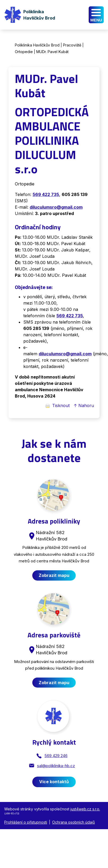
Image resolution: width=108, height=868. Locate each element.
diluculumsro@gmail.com (65, 354)
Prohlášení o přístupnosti (26, 822)
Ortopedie (24, 52)
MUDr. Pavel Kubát (52, 52)
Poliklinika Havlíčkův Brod (37, 45)
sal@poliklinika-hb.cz (56, 766)
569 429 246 (56, 756)
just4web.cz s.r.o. (85, 809)
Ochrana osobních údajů (73, 822)
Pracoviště (72, 45)
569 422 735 (70, 316)
